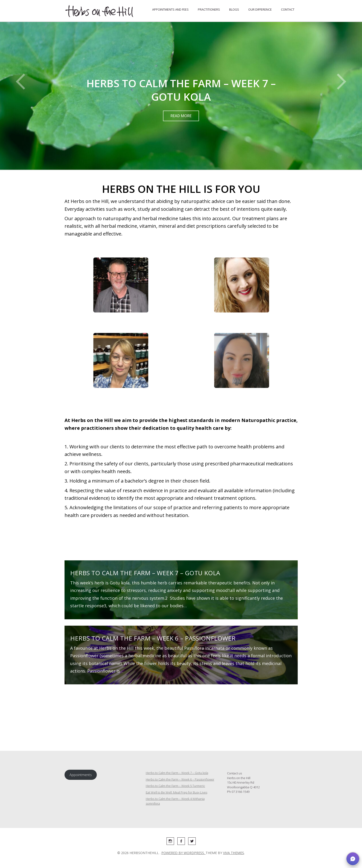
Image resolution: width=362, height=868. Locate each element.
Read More (181, 116)
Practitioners (209, 9)
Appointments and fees (170, 9)
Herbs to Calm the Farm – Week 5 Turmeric (175, 786)
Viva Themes (234, 853)
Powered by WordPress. (183, 853)
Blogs (234, 9)
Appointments (81, 775)
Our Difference (260, 9)
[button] (353, 859)
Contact (288, 9)
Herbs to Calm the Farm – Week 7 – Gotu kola (145, 573)
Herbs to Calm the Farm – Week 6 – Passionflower (153, 638)
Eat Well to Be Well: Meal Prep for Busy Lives (177, 792)
